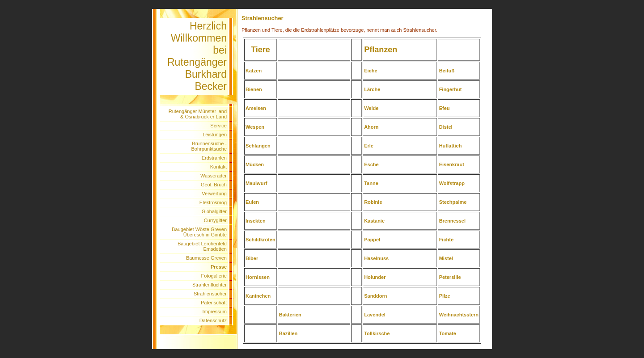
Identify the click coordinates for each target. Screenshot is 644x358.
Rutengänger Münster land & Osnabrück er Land (198, 114)
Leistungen (215, 135)
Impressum (215, 312)
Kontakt (218, 167)
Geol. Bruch (214, 185)
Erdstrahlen (214, 158)
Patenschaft (214, 303)
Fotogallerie (214, 276)
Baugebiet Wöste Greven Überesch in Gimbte (199, 232)
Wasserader (214, 176)
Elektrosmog (213, 202)
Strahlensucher (210, 294)
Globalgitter (214, 211)
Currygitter (215, 220)
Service (218, 126)
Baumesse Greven (206, 258)
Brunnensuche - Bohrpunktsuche (209, 146)
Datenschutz (213, 320)
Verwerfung (214, 194)
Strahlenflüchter (210, 285)
